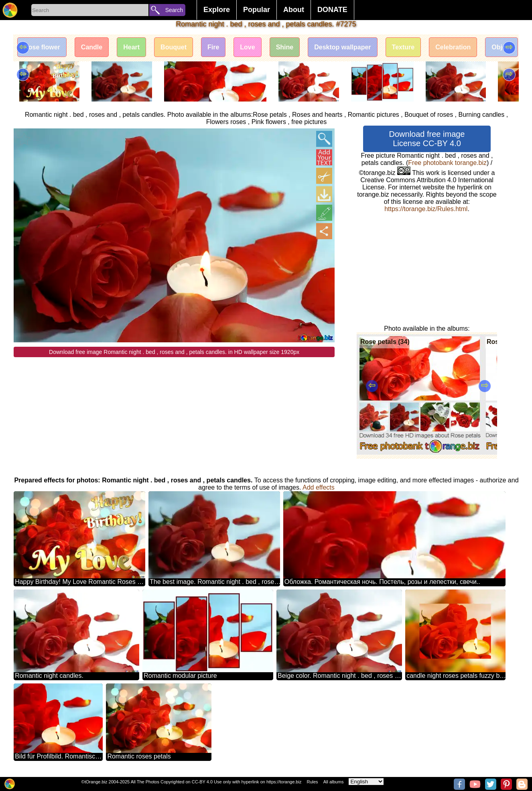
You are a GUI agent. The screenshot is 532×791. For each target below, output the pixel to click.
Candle (92, 47)
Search (174, 10)
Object (502, 47)
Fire (213, 47)
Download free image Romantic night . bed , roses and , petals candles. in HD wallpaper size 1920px (174, 352)
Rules (312, 782)
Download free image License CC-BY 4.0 (427, 139)
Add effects (319, 487)
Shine (285, 47)
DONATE (332, 10)
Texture (403, 47)
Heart (131, 47)
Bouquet (174, 47)
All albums (334, 782)
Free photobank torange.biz (447, 163)
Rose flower (42, 47)
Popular (257, 10)
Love (247, 47)
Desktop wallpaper (342, 47)
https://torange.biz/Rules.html (426, 209)
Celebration (453, 47)
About (294, 10)
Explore (217, 10)
